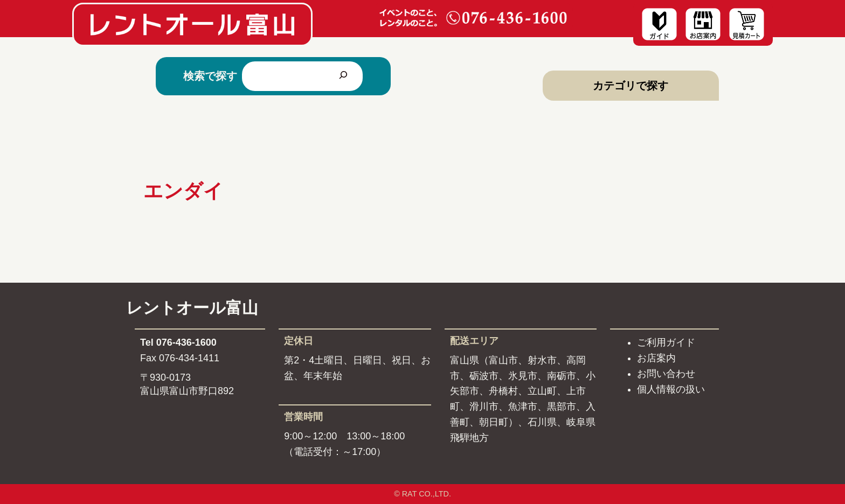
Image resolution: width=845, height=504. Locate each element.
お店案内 (656, 358)
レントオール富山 (192, 308)
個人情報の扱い (671, 389)
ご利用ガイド (666, 342)
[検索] (343, 76)
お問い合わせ (666, 374)
